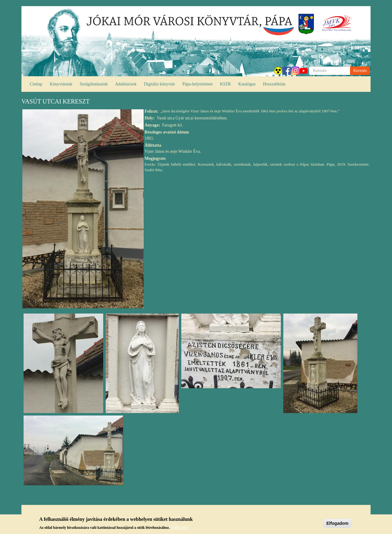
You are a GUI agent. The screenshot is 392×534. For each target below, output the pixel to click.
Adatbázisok (126, 84)
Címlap (36, 84)
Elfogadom (337, 524)
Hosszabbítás (274, 84)
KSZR (225, 84)
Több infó (179, 528)
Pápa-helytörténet (197, 84)
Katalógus (247, 84)
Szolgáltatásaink (94, 84)
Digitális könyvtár (160, 84)
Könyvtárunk (61, 84)
